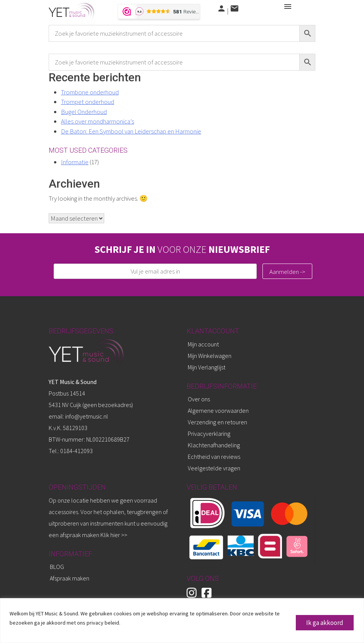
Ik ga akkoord (325, 623)
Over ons (199, 399)
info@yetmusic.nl (86, 416)
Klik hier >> (114, 535)
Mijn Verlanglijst (207, 367)
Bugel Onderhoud (84, 112)
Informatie (75, 162)
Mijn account (203, 344)
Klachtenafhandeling (214, 445)
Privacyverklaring (209, 434)
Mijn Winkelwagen (210, 356)
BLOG (57, 567)
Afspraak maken (70, 578)
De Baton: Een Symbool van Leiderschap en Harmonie (131, 131)
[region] (182, 621)
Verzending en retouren (217, 422)
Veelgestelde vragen (214, 468)
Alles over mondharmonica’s (98, 121)
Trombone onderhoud (90, 92)
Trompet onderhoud (88, 102)
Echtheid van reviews (214, 457)
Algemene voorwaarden (218, 411)
